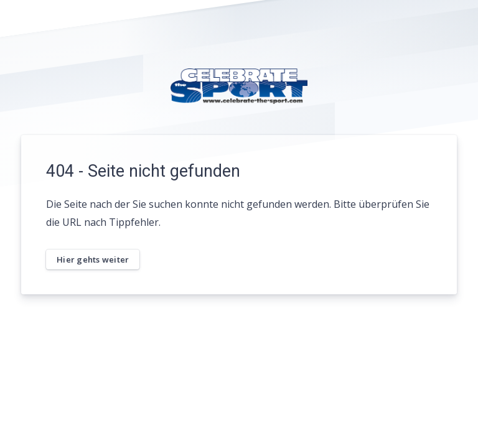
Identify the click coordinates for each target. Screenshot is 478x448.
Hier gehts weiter (93, 259)
